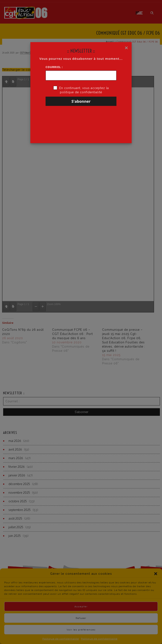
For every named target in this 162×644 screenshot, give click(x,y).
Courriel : (54, 67)
